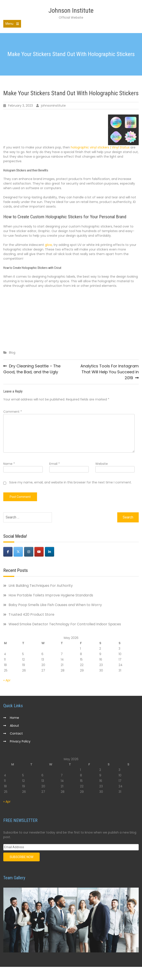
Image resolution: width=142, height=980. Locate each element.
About (14, 726)
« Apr (7, 680)
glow (48, 245)
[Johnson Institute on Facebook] (8, 552)
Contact (16, 733)
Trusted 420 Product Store (31, 614)
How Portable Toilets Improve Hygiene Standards (51, 595)
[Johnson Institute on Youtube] (39, 552)
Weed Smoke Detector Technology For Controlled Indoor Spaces (65, 624)
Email (55, 464)
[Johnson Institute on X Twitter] (18, 552)
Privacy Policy (20, 741)
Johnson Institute (71, 10)
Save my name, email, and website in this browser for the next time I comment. (70, 482)
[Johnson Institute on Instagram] (29, 552)
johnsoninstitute (53, 106)
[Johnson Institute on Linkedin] (50, 552)
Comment (13, 412)
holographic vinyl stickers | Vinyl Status (100, 147)
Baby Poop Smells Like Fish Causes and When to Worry (55, 605)
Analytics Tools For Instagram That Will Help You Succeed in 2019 (110, 372)
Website (102, 464)
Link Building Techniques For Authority (41, 586)
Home (14, 718)
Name (9, 464)
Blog (12, 353)
